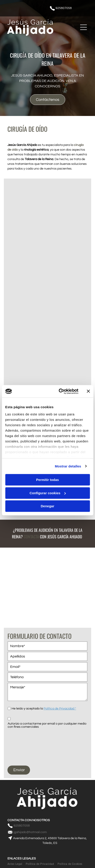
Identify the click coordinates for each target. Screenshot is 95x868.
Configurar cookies (48, 493)
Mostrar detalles (68, 466)
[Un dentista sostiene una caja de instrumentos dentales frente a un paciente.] (47, 222)
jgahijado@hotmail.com (30, 832)
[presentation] (26, 745)
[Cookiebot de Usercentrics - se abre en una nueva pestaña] (59, 391)
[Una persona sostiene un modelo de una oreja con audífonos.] (47, 307)
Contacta (31, 537)
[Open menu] (83, 27)
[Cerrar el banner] (88, 391)
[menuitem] (17, 864)
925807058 (64, 8)
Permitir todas (47, 480)
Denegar (47, 506)
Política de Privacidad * (60, 709)
